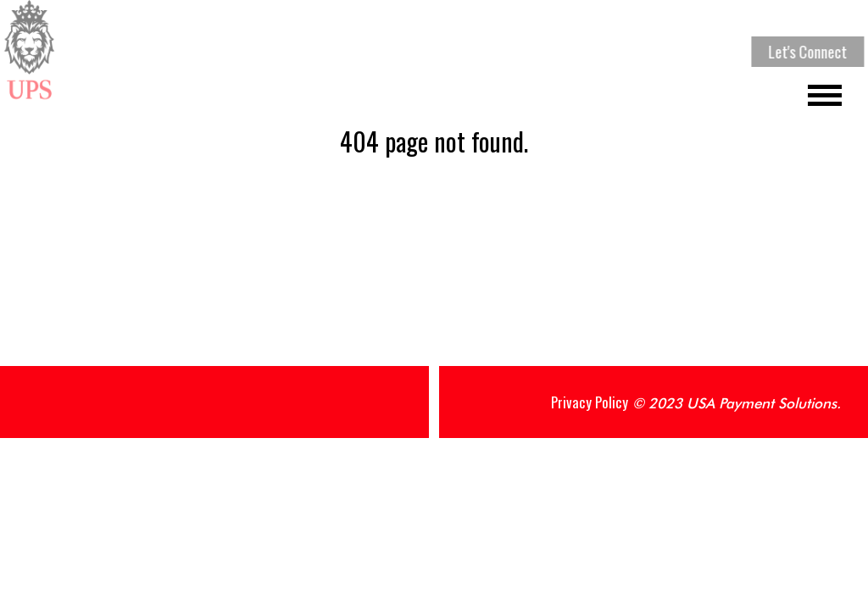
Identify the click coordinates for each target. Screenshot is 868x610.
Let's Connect (809, 52)
